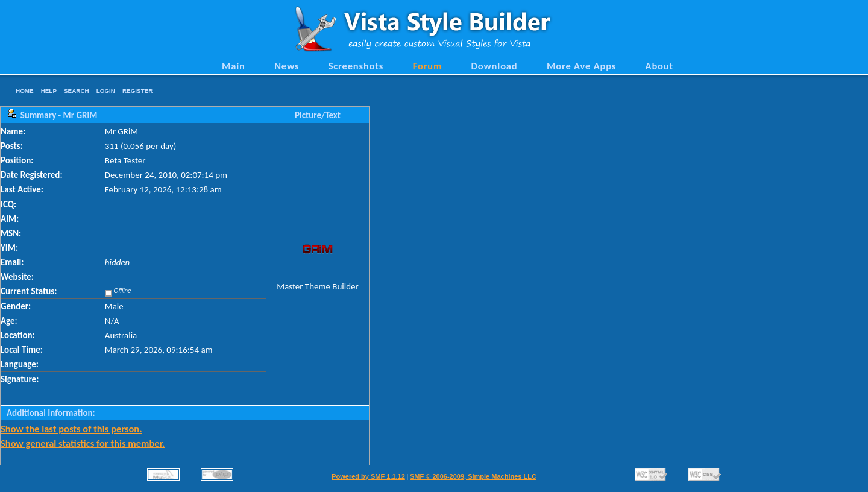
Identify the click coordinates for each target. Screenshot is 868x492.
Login (106, 91)
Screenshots (356, 66)
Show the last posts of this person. (71, 429)
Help (49, 91)
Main (234, 66)
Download (495, 66)
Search (77, 91)
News (287, 66)
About (659, 66)
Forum (428, 66)
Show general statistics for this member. (83, 443)
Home (25, 91)
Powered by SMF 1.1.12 (368, 476)
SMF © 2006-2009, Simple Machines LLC (473, 476)
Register (137, 91)
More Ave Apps (581, 66)
